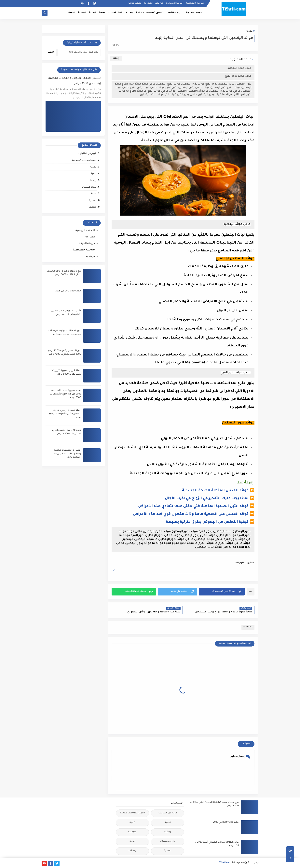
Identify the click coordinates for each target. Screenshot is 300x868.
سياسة (132, 832)
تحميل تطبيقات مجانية (150, 13)
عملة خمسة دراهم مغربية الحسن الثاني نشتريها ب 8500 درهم (65, 414)
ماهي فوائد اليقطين (239, 68)
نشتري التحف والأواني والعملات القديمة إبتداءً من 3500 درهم (75, 81)
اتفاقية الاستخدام (174, 3)
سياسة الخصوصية (195, 3)
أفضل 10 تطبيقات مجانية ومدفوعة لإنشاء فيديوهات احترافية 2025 (67, 454)
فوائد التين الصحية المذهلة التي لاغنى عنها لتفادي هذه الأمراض (193, 506)
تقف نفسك (115, 13)
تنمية (72, 13)
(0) (115, 45)
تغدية (92, 13)
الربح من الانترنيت (87, 154)
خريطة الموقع (87, 244)
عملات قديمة (135, 3)
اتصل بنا (148, 3)
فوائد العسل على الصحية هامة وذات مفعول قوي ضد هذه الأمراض (191, 514)
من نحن (159, 3)
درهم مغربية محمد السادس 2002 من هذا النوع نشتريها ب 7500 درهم (65, 394)
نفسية (82, 13)
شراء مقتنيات (175, 13)
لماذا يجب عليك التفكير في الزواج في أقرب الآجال (207, 499)
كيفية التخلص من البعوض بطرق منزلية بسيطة (207, 522)
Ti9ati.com (225, 863)
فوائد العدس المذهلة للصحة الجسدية (215, 491)
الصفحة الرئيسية (85, 231)
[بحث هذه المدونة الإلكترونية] (79, 52)
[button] (222, 592)
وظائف (129, 13)
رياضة (93, 181)
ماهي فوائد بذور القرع (238, 76)
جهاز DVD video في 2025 (68, 291)
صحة (102, 13)
